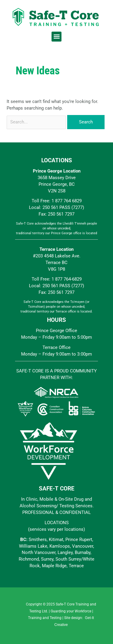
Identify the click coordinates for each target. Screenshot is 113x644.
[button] (56, 37)
